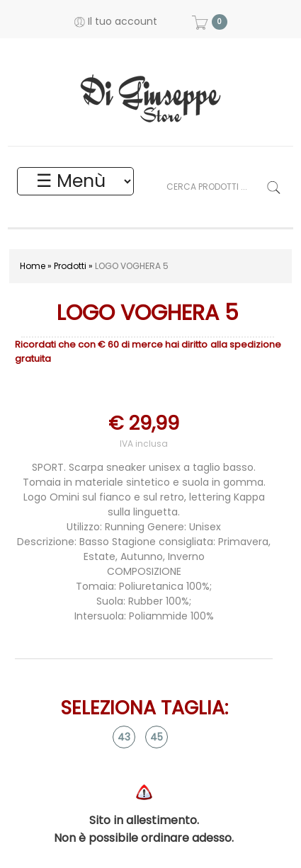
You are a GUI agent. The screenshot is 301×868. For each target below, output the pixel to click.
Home (33, 266)
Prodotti (70, 266)
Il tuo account (116, 21)
